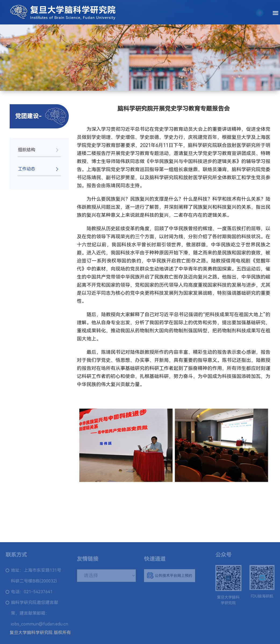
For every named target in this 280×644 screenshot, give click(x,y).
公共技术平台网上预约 (170, 577)
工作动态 (27, 169)
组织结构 (27, 150)
